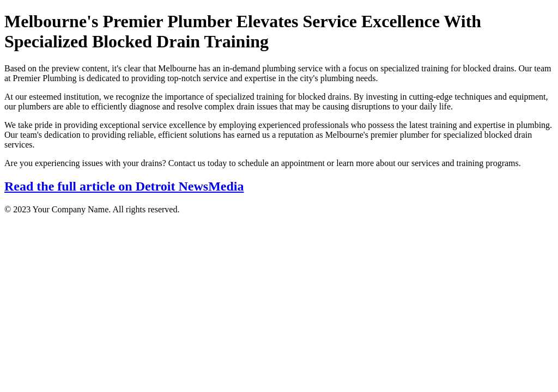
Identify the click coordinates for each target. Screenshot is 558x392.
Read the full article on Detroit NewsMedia (124, 186)
